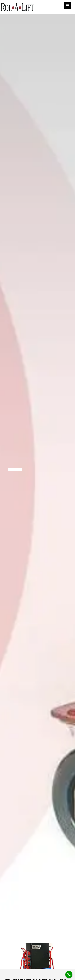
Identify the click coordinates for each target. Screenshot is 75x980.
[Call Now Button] (69, 975)
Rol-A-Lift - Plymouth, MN (17, 7)
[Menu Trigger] (68, 5)
